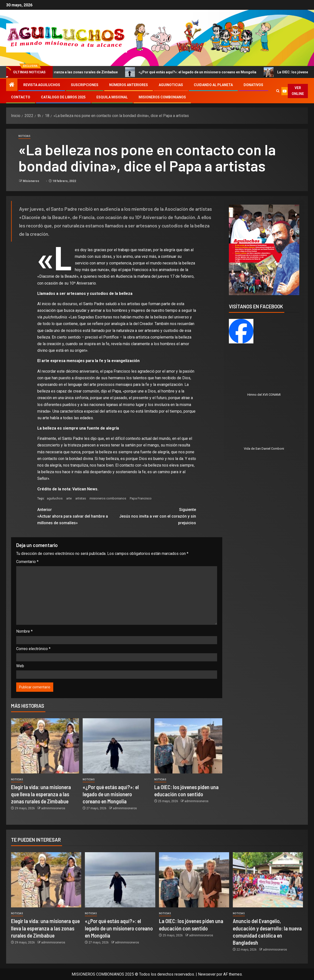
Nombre (24, 631)
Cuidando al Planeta (213, 85)
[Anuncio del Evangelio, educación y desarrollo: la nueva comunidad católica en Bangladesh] (268, 880)
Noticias (24, 136)
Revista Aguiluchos (42, 85)
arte (69, 498)
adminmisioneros (53, 808)
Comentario (27, 562)
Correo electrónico (33, 649)
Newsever (207, 974)
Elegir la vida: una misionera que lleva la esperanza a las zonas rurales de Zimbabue (41, 794)
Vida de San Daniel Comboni (264, 449)
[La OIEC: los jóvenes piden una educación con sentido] (188, 746)
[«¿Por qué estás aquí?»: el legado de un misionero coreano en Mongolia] (117, 746)
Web (20, 666)
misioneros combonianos (108, 498)
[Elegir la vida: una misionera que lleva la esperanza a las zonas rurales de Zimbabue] (45, 746)
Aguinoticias (171, 85)
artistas (81, 498)
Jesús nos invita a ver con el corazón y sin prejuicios (156, 516)
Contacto (21, 97)
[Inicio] (12, 85)
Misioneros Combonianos (162, 97)
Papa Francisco (141, 498)
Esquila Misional (112, 97)
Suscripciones (85, 85)
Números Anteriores (129, 85)
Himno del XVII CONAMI (264, 395)
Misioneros (31, 181)
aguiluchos (55, 498)
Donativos (253, 85)
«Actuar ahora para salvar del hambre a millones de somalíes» (77, 516)
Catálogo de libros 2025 (63, 97)
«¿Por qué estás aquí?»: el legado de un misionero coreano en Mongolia (206, 72)
